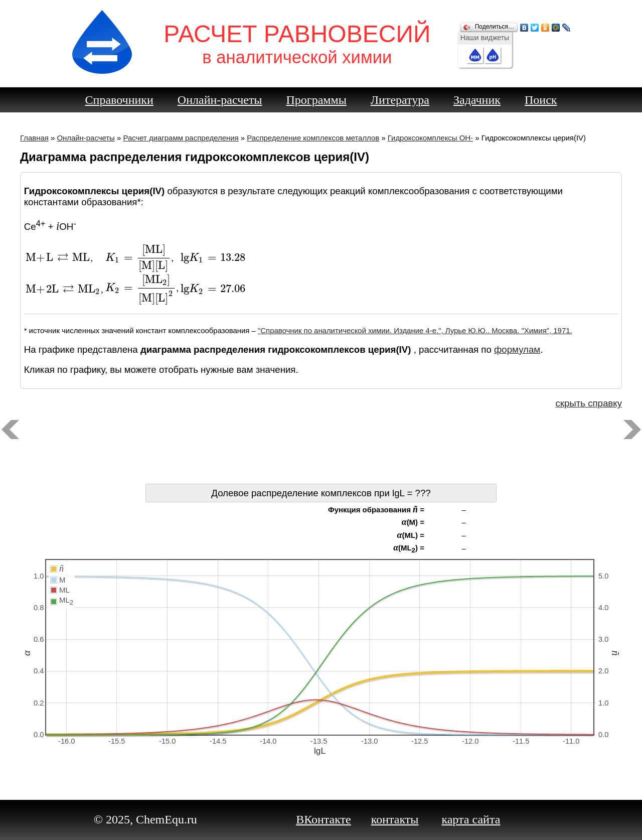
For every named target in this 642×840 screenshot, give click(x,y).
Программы (316, 100)
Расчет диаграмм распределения (181, 138)
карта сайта (471, 819)
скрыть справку (589, 403)
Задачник (477, 100)
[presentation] (58, 258)
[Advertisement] (321, 449)
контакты (395, 819)
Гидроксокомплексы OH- (430, 138)
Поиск (541, 100)
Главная (34, 138)
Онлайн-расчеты (220, 100)
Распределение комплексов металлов (313, 138)
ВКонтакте (324, 819)
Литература (400, 100)
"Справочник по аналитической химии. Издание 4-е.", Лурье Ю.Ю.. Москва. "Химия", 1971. (415, 330)
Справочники (119, 100)
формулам (517, 349)
